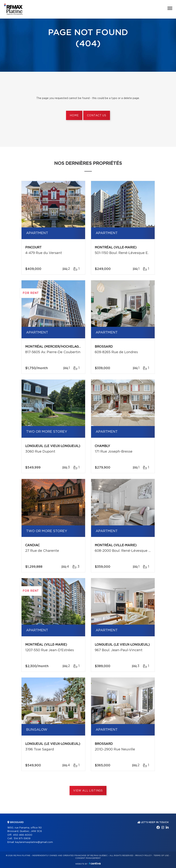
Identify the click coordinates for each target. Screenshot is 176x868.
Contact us (97, 116)
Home (74, 116)
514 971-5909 (22, 839)
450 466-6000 (23, 835)
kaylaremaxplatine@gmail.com (34, 842)
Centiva (95, 863)
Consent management (88, 858)
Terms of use (161, 856)
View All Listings (88, 791)
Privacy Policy (143, 856)
